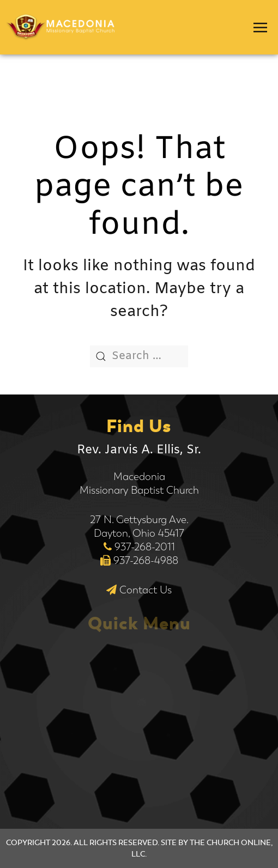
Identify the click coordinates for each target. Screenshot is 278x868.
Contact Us (146, 590)
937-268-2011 (145, 547)
